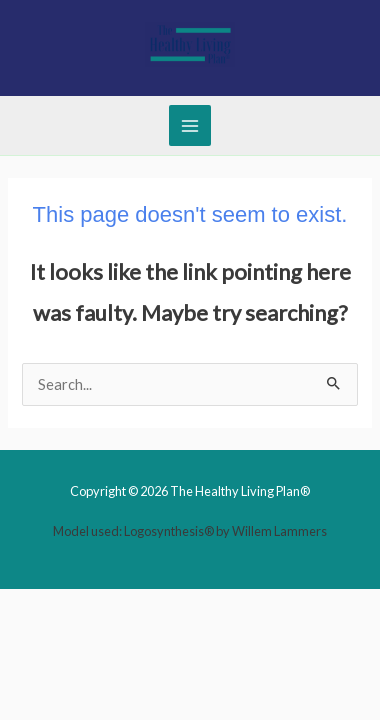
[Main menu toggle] (190, 126)
